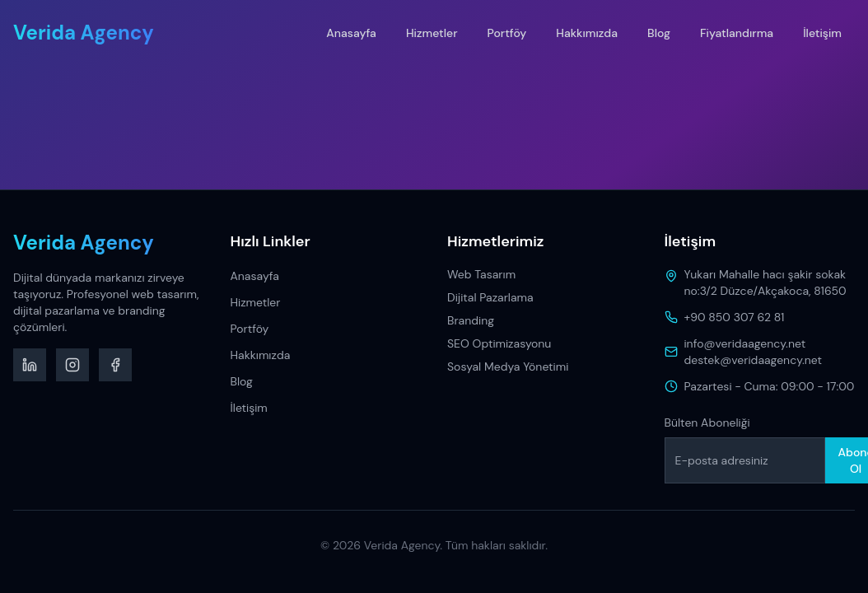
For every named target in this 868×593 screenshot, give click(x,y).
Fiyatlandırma (737, 33)
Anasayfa (351, 33)
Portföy (507, 33)
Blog (659, 33)
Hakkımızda (587, 33)
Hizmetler (432, 33)
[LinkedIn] (30, 365)
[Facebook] (115, 365)
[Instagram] (72, 365)
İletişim (822, 33)
